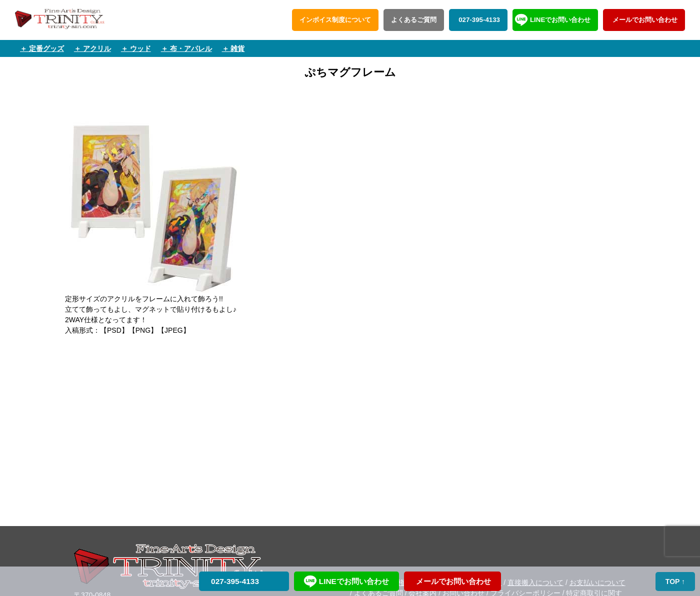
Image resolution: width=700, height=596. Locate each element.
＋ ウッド (136, 48)
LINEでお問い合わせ (560, 20)
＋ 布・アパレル (186, 48)
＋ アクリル (92, 48)
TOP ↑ (675, 582)
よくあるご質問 (414, 20)
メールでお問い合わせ (644, 20)
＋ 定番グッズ (42, 48)
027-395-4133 (478, 20)
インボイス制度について (335, 20)
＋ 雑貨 (233, 48)
